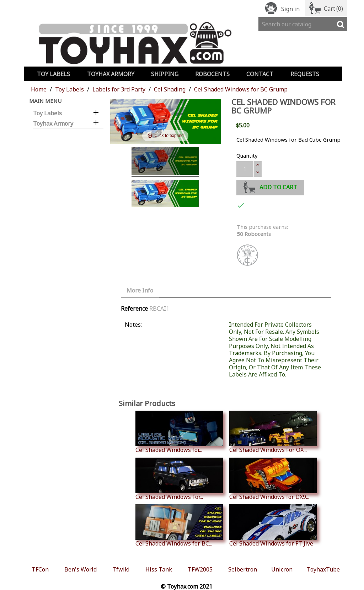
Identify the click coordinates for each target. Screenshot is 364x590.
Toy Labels (53, 74)
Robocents (212, 74)
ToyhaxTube (323, 569)
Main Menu (45, 101)
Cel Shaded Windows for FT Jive (273, 526)
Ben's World (81, 569)
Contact (260, 74)
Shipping (165, 74)
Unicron (282, 569)
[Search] (303, 24)
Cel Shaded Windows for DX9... (273, 479)
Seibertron (243, 569)
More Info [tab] (140, 290)
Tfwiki (121, 569)
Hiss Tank (159, 569)
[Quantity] (245, 169)
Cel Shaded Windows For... (179, 479)
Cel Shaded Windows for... (179, 432)
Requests (305, 74)
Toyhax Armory (111, 74)
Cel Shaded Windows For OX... (273, 432)
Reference (134, 309)
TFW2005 (200, 569)
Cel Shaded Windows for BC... (179, 526)
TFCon (40, 569)
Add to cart (270, 186)
